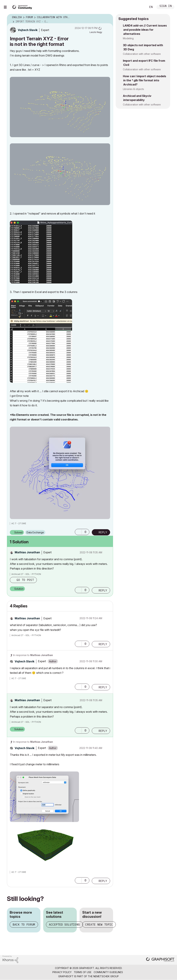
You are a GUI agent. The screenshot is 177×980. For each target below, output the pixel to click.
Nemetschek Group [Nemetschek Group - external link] (106, 976)
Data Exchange (35, 532)
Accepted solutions (64, 925)
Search (141, 7)
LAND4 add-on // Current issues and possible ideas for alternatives (145, 30)
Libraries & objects (133, 89)
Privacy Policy (62, 972)
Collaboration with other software (142, 54)
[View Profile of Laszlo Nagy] (96, 32)
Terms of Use (83, 972)
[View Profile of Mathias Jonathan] (27, 552)
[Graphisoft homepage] (160, 960)
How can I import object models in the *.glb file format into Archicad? (145, 80)
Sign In (166, 6)
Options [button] (108, 17)
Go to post (25, 580)
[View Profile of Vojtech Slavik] (28, 30)
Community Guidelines (108, 972)
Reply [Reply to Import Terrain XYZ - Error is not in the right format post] (103, 532)
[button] (60, 107)
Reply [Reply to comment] (103, 590)
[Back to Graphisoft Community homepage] (23, 7)
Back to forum (24, 925)
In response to (33, 655)
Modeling (128, 38)
